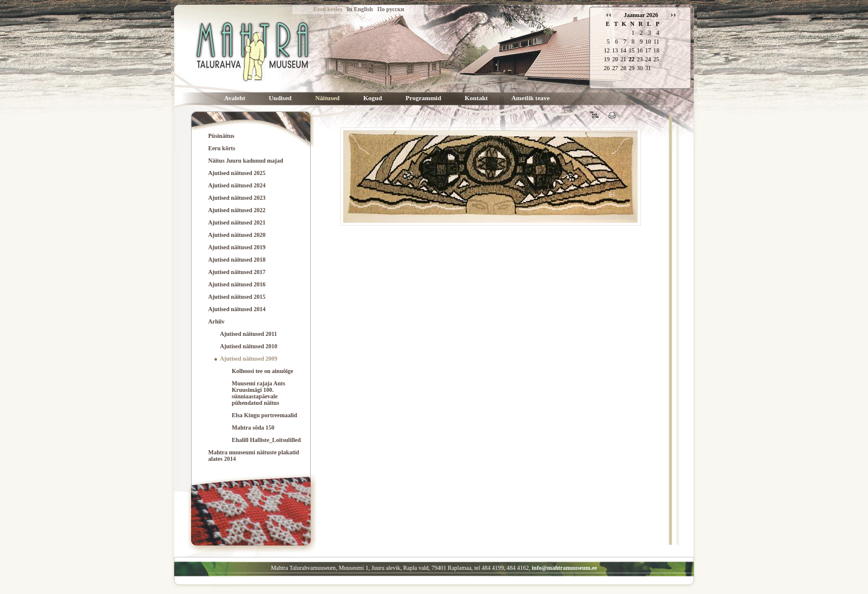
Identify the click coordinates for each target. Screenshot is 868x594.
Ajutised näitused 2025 (237, 173)
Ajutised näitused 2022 (237, 210)
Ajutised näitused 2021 (237, 222)
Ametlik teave (530, 98)
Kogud (373, 98)
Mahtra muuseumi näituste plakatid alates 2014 (254, 456)
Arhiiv (216, 321)
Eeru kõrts (222, 148)
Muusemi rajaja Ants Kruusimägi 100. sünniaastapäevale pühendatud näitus (259, 393)
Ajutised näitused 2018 (237, 260)
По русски (391, 9)
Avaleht (235, 98)
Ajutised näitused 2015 (237, 297)
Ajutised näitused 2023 (237, 198)
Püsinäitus (221, 136)
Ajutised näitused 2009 (249, 359)
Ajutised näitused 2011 (249, 334)
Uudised (280, 98)
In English (360, 9)
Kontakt (476, 98)
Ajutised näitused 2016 (237, 284)
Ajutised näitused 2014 (237, 309)
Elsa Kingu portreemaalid (264, 415)
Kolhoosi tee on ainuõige (262, 371)
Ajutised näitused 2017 (237, 272)
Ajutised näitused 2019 (237, 247)
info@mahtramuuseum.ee (565, 568)
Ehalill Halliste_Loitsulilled (266, 440)
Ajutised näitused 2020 (237, 235)
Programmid (423, 98)
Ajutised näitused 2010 (249, 346)
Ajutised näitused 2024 (237, 185)
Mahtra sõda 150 (253, 428)
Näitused (327, 98)
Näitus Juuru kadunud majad (246, 161)
